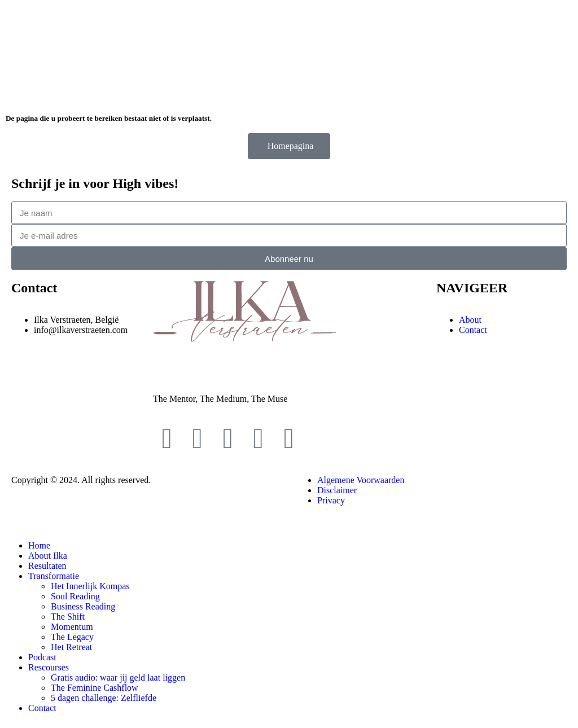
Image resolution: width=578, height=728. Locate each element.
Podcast (42, 657)
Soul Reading (75, 596)
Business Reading (83, 606)
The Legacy (72, 637)
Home (39, 545)
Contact (42, 708)
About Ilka (48, 556)
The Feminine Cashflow (95, 688)
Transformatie (54, 576)
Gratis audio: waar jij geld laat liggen (118, 677)
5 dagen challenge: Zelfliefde (104, 698)
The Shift (68, 617)
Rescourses (49, 667)
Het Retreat (71, 647)
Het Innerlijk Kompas (90, 586)
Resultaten (47, 566)
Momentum (72, 627)
